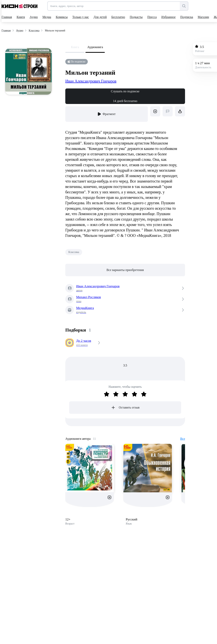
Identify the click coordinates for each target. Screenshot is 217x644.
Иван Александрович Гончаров (91, 81)
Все (183, 439)
